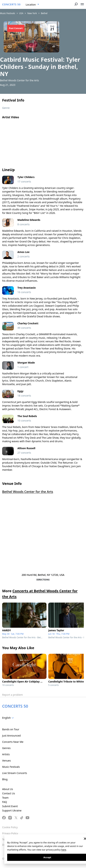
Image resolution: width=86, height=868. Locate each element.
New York (32, 13)
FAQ (5, 802)
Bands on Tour (11, 729)
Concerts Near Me (13, 742)
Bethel (44, 13)
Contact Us (9, 793)
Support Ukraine (12, 810)
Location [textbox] (31, 5)
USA (21, 13)
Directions (43, 580)
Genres (6, 748)
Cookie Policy (10, 827)
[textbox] (9, 718)
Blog (5, 779)
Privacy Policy (10, 833)
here (64, 850)
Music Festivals (8, 13)
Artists (6, 754)
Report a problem (12, 695)
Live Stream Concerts (15, 773)
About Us (8, 789)
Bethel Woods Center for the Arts (28, 492)
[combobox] (32, 5)
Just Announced (11, 736)
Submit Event (10, 806)
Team (5, 798)
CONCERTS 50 (11, 4)
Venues (6, 761)
